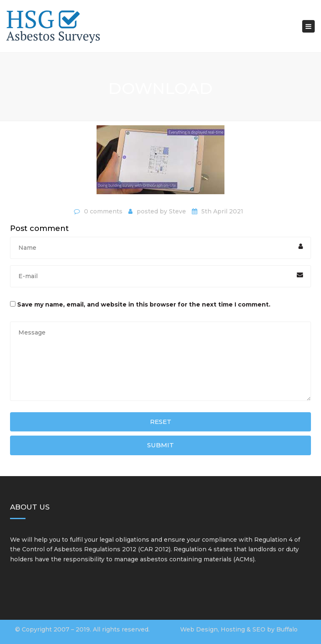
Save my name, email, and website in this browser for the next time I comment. (144, 304)
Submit (160, 445)
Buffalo (287, 629)
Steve (177, 211)
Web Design (199, 629)
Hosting (233, 629)
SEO (259, 629)
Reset (161, 422)
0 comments (103, 211)
